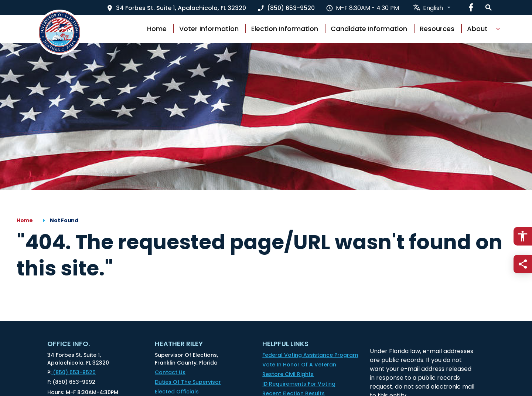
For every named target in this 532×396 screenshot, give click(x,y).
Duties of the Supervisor (188, 382)
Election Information (285, 29)
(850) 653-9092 (71, 382)
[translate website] (432, 8)
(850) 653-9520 (71, 373)
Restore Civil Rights (288, 374)
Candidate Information (369, 29)
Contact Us (170, 372)
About (477, 29)
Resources (437, 29)
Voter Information (209, 29)
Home (157, 29)
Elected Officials (177, 392)
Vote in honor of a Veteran (299, 365)
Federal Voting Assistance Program (310, 355)
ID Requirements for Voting (299, 384)
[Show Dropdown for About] (498, 29)
